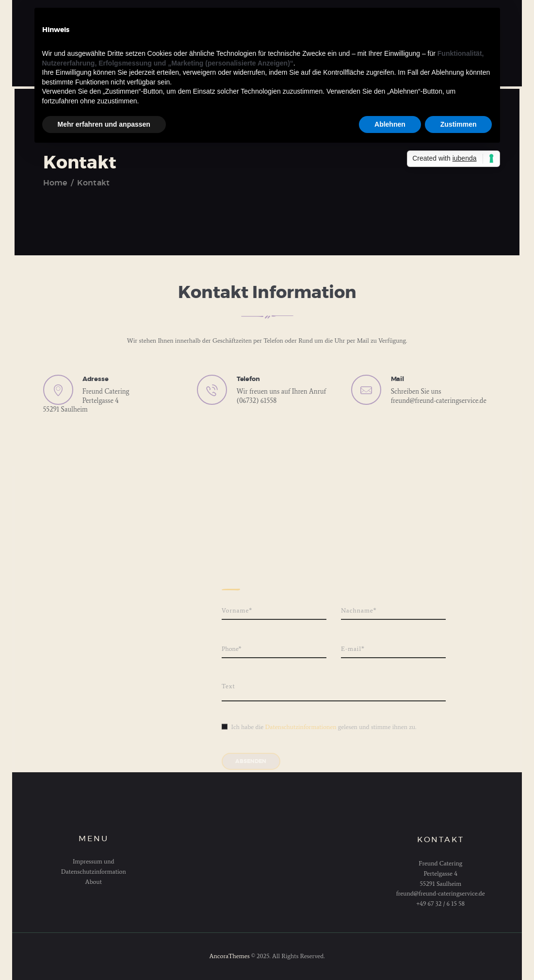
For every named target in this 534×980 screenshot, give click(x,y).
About (94, 882)
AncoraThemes (229, 956)
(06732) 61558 (257, 401)
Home (55, 183)
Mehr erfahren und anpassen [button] (104, 124)
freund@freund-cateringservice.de (439, 401)
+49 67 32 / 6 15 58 (440, 904)
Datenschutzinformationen (300, 727)
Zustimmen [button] (459, 124)
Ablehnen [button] (390, 124)
